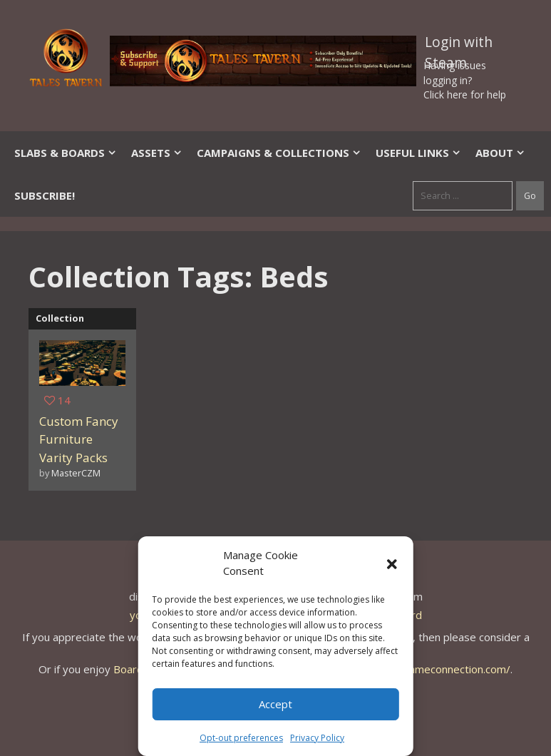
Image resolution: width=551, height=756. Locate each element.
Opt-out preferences (241, 738)
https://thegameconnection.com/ (430, 669)
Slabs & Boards (66, 153)
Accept (275, 704)
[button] (392, 563)
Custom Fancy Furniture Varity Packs (79, 439)
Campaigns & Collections (279, 153)
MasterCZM (76, 473)
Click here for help (465, 94)
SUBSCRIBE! (45, 195)
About (500, 153)
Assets (157, 153)
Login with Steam (459, 45)
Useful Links (418, 153)
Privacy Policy (317, 738)
